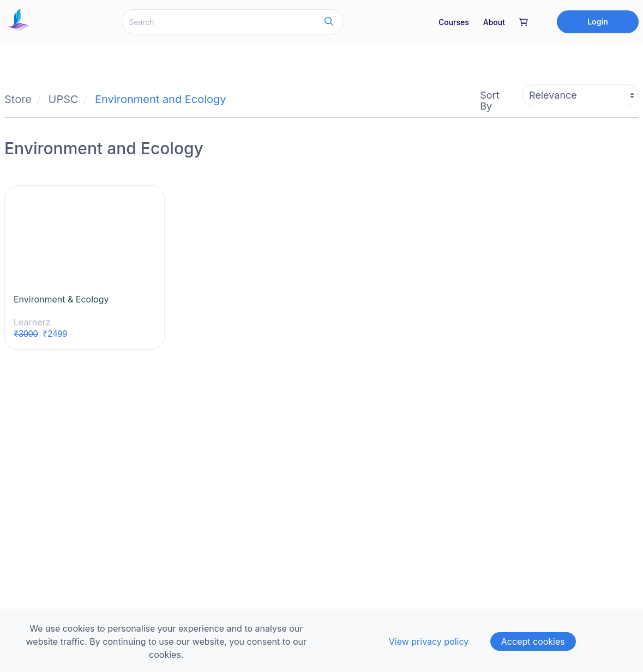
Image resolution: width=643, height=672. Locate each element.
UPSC (64, 99)
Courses (454, 22)
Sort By (489, 101)
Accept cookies (533, 641)
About (494, 22)
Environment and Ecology (161, 99)
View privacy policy (429, 641)
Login (598, 22)
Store (18, 99)
